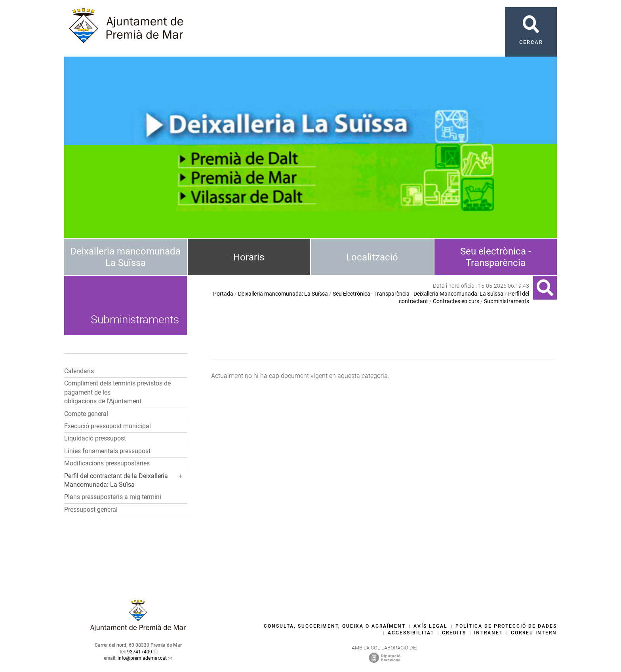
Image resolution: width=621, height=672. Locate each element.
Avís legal (431, 626)
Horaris (249, 257)
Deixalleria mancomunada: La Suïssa (283, 294)
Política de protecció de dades (506, 626)
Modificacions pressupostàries (107, 463)
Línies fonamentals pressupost (107, 451)
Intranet (489, 633)
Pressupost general (91, 510)
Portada (223, 294)
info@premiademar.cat (142, 658)
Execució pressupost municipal (108, 426)
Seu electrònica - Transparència (496, 257)
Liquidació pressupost (95, 438)
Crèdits (454, 633)
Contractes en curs (456, 301)
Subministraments (507, 301)
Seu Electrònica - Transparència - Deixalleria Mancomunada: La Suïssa (418, 294)
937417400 (140, 652)
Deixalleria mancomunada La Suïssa (125, 257)
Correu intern (534, 633)
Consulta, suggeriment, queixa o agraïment (335, 626)
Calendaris (79, 371)
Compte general (86, 414)
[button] (126, 481)
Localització (372, 257)
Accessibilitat (411, 633)
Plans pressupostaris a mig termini (113, 497)
